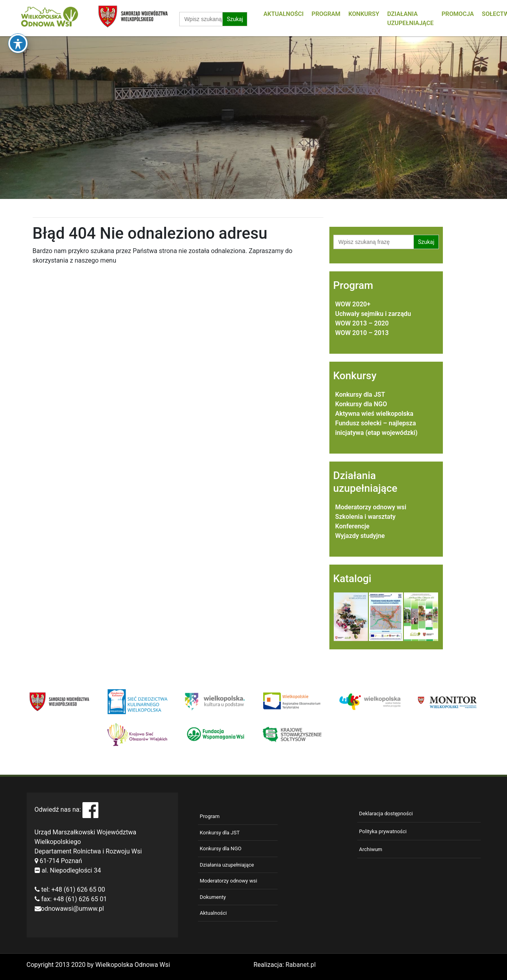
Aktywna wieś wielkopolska (374, 414)
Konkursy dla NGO (361, 404)
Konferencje (352, 526)
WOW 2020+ (353, 304)
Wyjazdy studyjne (360, 536)
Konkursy (364, 14)
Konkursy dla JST (360, 395)
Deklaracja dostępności (386, 813)
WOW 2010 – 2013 (362, 333)
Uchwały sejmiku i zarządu (373, 314)
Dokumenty (213, 897)
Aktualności (283, 14)
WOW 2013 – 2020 (362, 323)
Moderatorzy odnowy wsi (371, 507)
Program (326, 14)
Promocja (458, 14)
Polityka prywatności (383, 831)
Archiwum (371, 849)
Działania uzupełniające (227, 865)
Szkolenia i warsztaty (366, 517)
